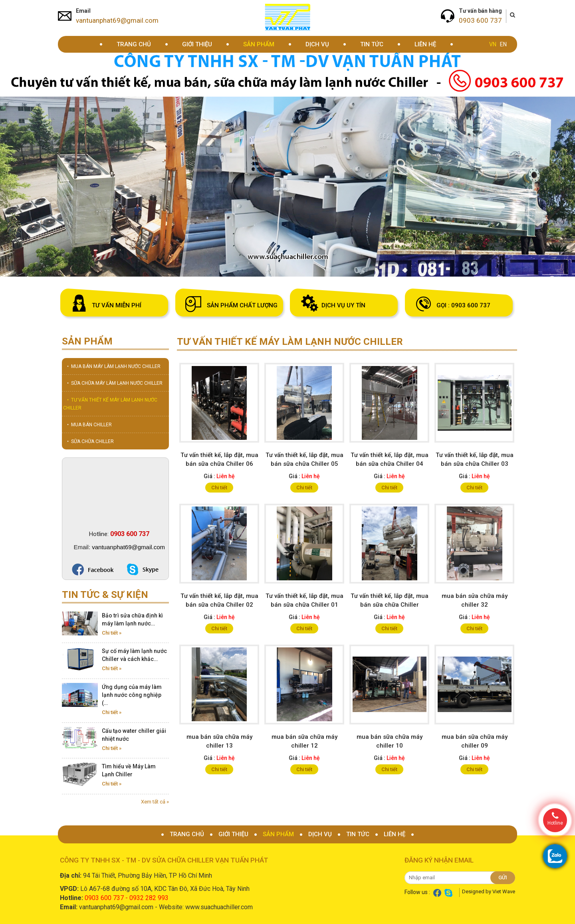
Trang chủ (134, 44)
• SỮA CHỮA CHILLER (90, 441)
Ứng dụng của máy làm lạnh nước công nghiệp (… (132, 695)
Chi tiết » (112, 633)
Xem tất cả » (155, 802)
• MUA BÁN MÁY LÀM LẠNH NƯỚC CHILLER (114, 366)
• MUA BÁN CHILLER (89, 425)
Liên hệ (425, 44)
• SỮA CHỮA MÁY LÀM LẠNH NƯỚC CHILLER (115, 383)
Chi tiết (219, 488)
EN (503, 44)
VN (493, 44)
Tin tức (372, 44)
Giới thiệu (197, 44)
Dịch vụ (317, 44)
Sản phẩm (259, 44)
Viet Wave (504, 891)
